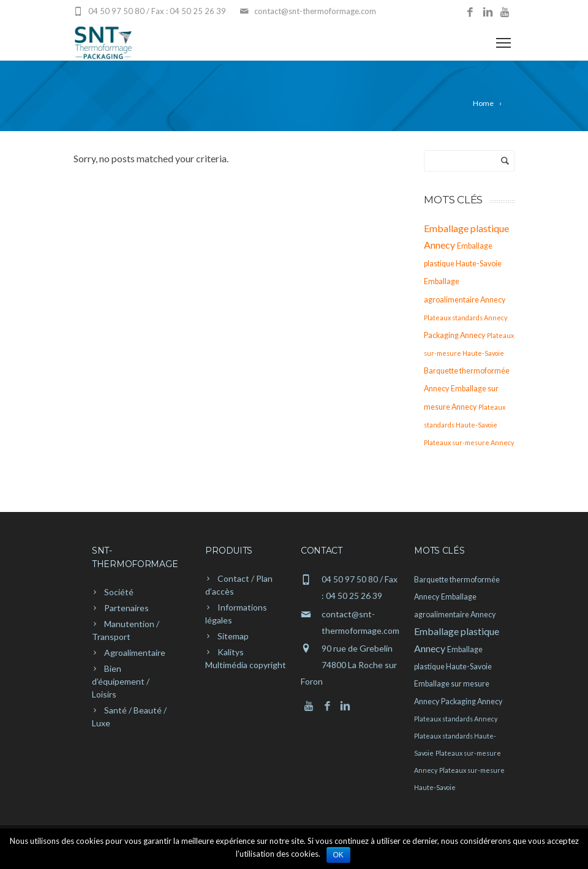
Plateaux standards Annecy (466, 318)
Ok (338, 855)
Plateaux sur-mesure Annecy (469, 442)
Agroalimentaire (135, 653)
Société (119, 592)
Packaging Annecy (454, 335)
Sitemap (233, 636)
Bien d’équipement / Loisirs (121, 681)
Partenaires (126, 608)
